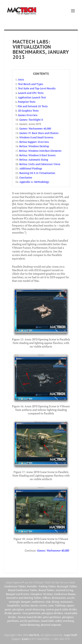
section (25, 605)
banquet (26, 602)
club (48, 602)
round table (47, 621)
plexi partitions (52, 617)
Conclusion (26, 177)
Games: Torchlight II (31, 120)
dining (55, 602)
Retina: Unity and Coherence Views (40, 164)
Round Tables (46, 590)
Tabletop (60, 605)
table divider (69, 609)
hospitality (14, 605)
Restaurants (59, 598)
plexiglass (18, 609)
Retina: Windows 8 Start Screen (37, 155)
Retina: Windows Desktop (34, 146)
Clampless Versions (42, 594)
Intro (21, 79)
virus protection (31, 613)
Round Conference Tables (23, 590)
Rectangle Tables (67, 586)
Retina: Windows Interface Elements (40, 151)
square (70, 605)
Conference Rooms (65, 594)
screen (43, 605)
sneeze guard (54, 609)
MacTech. (34, 635)
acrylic (71, 598)
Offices (47, 598)
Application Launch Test (32, 97)
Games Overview (28, 115)
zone (51, 605)
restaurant (66, 602)
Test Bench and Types (31, 84)
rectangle (14, 602)
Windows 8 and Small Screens (36, 137)
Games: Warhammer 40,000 (35, 128)
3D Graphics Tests (28, 111)
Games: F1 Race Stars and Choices (39, 133)
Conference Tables (15, 586)
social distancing (35, 609)
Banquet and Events (18, 594)
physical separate (51, 625)
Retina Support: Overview (34, 142)
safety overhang (65, 621)
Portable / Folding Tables (41, 586)
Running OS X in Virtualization (37, 173)
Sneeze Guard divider (30, 617)
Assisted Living (64, 590)
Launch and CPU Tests (31, 93)
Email (25, 639)
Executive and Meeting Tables (24, 598)
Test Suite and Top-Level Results (37, 88)
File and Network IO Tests (33, 106)
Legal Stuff (70, 635)
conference (38, 602)
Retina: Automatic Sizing (34, 160)
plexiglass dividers (52, 613)
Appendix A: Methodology (34, 182)
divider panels (13, 613)
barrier (34, 605)
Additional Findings (31, 168)
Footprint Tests (27, 102)
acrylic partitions (30, 621)
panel (8, 609)
